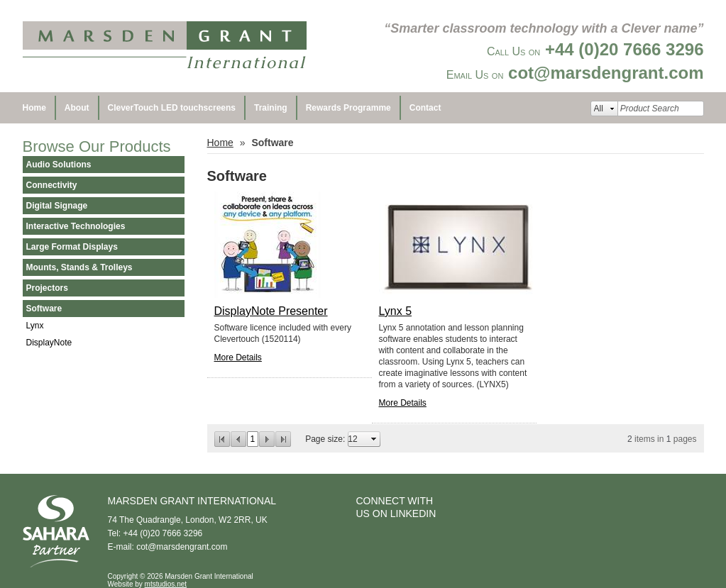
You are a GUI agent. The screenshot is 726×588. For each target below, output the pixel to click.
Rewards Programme (348, 108)
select (374, 439)
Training (271, 108)
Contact (425, 108)
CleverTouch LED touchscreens (172, 108)
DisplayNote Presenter (271, 311)
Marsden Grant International (165, 46)
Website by (148, 584)
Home (34, 108)
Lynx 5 (396, 311)
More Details (238, 357)
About (77, 108)
